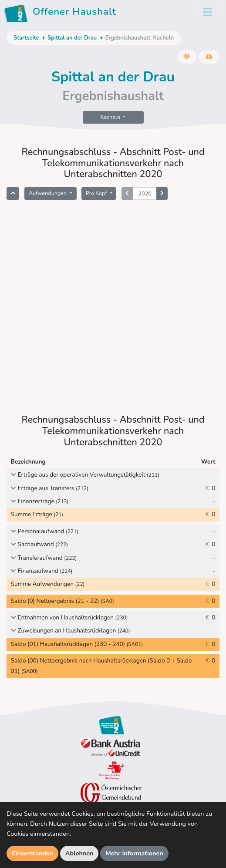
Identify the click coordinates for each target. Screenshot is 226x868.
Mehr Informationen (134, 853)
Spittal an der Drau (72, 38)
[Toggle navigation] (207, 12)
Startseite (26, 38)
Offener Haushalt (62, 13)
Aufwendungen (49, 193)
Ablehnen (79, 853)
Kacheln (111, 117)
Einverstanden (32, 853)
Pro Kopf (97, 193)
